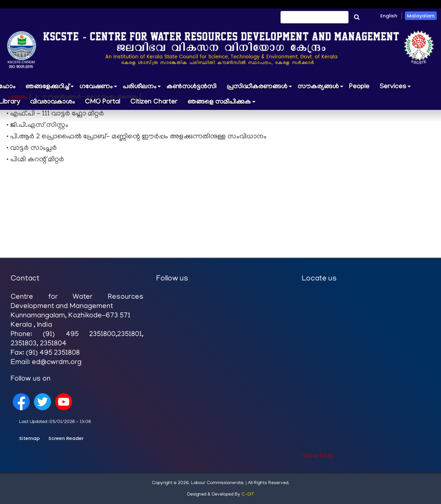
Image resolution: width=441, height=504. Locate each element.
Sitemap (29, 438)
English (389, 16)
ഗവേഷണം (98, 89)
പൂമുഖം (17, 97)
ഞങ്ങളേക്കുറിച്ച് (50, 89)
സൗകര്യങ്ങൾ (321, 89)
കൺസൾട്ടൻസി (191, 87)
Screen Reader (66, 438)
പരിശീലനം (142, 89)
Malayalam (421, 16)
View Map (318, 456)
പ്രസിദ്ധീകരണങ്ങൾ (260, 89)
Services (395, 89)
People (359, 87)
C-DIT (248, 495)
